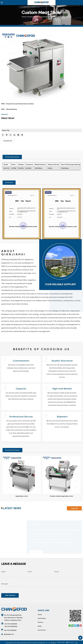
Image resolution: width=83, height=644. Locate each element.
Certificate (42, 618)
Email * (30, 572)
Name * (4, 572)
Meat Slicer (16, 297)
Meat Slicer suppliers (27, 280)
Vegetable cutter (22, 496)
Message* (5, 584)
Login (76, 643)
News (40, 626)
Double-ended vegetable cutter (62, 496)
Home (24, 17)
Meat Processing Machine (43, 17)
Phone (57, 572)
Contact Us (8, 141)
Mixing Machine (12, 109)
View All (74, 508)
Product (30, 17)
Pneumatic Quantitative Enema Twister (20, 104)
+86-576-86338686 (11, 624)
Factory (41, 622)
